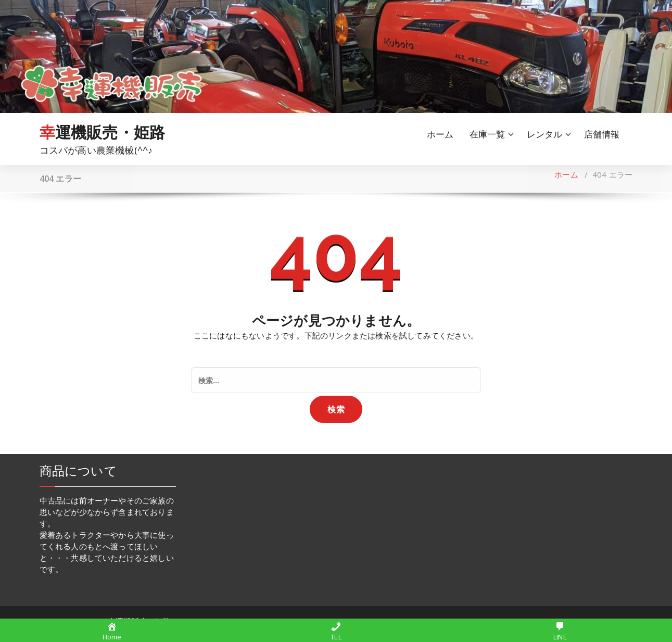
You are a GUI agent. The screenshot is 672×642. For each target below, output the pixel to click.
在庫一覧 (487, 134)
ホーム (440, 134)
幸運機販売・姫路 (103, 132)
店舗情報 (602, 134)
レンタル (545, 134)
